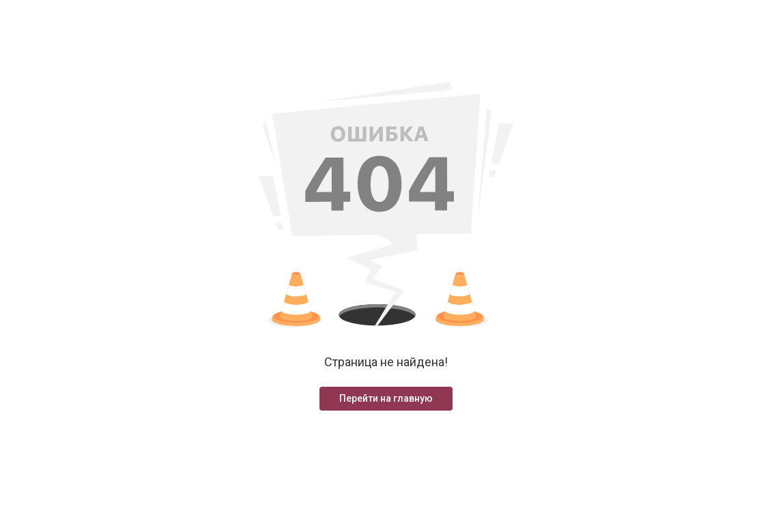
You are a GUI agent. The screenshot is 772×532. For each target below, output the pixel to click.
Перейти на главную (386, 398)
